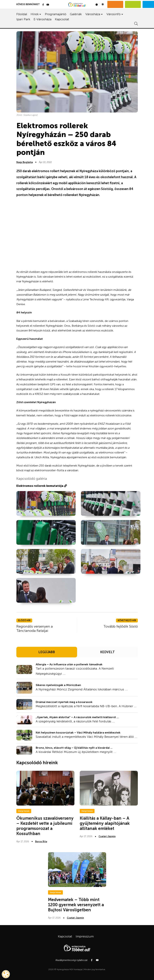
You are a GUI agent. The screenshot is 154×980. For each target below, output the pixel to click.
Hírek (35, 14)
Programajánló (56, 14)
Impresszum (85, 936)
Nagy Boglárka (25, 162)
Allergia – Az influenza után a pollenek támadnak (69, 664)
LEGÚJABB (47, 652)
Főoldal (22, 14)
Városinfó (114, 14)
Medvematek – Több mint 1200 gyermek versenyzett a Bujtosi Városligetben (76, 905)
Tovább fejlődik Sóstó (121, 626)
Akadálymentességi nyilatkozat (71, 960)
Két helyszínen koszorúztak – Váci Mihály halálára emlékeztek (78, 733)
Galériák (76, 14)
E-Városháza (43, 19)
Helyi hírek (24, 811)
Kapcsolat (62, 19)
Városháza (93, 14)
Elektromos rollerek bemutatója (42, 486)
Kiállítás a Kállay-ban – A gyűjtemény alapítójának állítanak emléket (105, 823)
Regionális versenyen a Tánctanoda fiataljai (35, 628)
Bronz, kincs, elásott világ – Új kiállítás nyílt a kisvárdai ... (74, 748)
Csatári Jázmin (107, 836)
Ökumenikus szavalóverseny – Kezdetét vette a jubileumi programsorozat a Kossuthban (45, 826)
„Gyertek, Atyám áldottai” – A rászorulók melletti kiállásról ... (77, 717)
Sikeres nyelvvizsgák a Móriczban (58, 685)
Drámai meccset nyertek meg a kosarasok (64, 702)
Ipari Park (23, 19)
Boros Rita (41, 841)
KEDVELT (107, 652)
